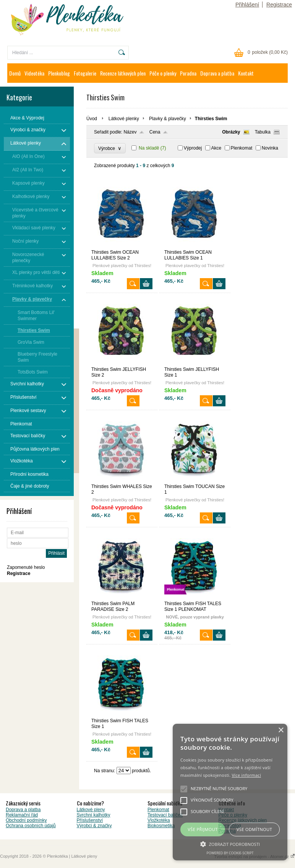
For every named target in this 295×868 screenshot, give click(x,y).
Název (130, 132)
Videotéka (34, 73)
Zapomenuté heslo (26, 567)
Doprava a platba (217, 73)
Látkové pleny (91, 810)
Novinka (270, 148)
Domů (15, 73)
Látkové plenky (124, 119)
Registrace (279, 5)
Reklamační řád (22, 815)
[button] (230, 844)
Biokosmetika (161, 826)
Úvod (92, 119)
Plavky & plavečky (168, 119)
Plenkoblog (59, 73)
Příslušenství (90, 820)
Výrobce (110, 148)
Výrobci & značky (94, 826)
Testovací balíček (165, 815)
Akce (216, 148)
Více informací (246, 775)
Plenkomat (242, 148)
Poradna (188, 73)
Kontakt (246, 73)
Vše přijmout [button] (203, 829)
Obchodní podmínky (26, 820)
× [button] (281, 730)
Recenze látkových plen (123, 73)
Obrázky (231, 132)
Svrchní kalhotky (94, 815)
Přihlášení (247, 5)
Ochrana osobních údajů (31, 826)
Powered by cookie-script (230, 853)
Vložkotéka (159, 820)
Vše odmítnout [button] (254, 829)
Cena (155, 132)
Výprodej (193, 148)
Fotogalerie (85, 73)
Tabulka (263, 132)
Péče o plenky (163, 73)
